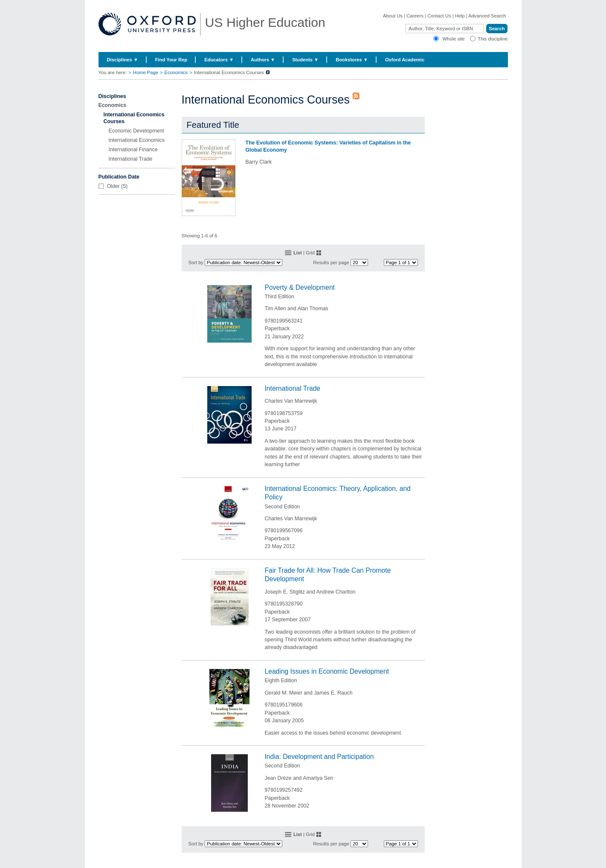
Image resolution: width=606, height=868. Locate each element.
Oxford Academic (405, 60)
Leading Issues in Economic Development (327, 671)
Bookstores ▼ (352, 60)
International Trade (131, 159)
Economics (176, 72)
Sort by (196, 262)
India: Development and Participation (319, 757)
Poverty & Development (300, 287)
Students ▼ (305, 60)
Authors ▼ (263, 60)
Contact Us (439, 16)
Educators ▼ (219, 60)
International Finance (133, 150)
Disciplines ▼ (123, 60)
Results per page (331, 262)
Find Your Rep (171, 60)
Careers (415, 16)
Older (113, 186)
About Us (393, 16)
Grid (310, 253)
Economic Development (136, 131)
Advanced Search (487, 16)
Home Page (146, 72)
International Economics (137, 140)
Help (460, 16)
